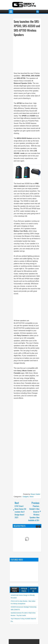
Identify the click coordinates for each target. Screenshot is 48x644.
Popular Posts (24, 590)
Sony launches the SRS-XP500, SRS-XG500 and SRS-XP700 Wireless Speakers (27, 28)
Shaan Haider (35, 494)
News (32, 497)
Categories (33, 590)
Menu (11, 12)
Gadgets (26, 497)
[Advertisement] (30, 54)
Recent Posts (15, 590)
